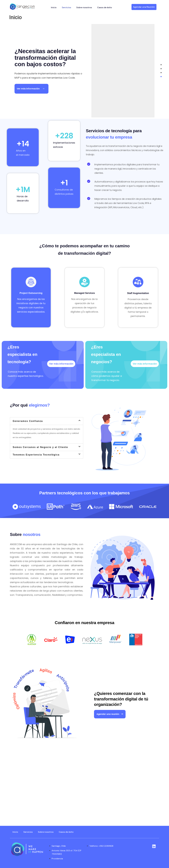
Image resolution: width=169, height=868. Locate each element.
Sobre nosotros (84, 7)
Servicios (66, 7)
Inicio (54, 7)
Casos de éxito (105, 7)
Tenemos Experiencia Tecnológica (36, 455)
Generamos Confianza (28, 421)
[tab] (161, 65)
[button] (47, 421)
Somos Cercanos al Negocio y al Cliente (40, 447)
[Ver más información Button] (31, 89)
